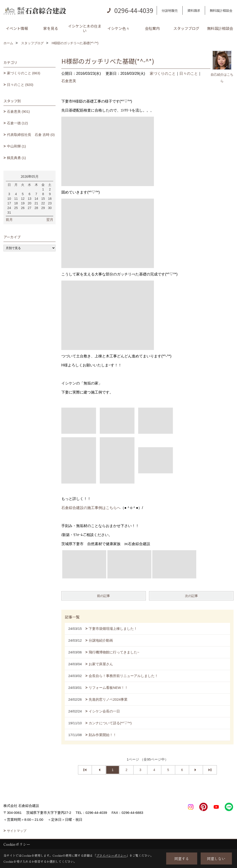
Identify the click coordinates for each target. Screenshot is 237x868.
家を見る (51, 28)
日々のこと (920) (20, 85)
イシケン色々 (118, 28)
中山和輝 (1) (17, 146)
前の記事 (103, 596)
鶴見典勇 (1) (17, 158)
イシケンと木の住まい (85, 28)
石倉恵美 (69, 81)
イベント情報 (17, 28)
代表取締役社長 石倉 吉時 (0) (31, 135)
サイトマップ (17, 831)
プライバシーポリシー (111, 855)
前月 (9, 220)
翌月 (50, 220)
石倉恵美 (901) (18, 111)
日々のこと (189, 73)
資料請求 (194, 10)
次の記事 (191, 596)
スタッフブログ (186, 28)
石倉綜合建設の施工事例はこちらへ (91, 508)
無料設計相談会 (221, 10)
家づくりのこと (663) (24, 73)
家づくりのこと (163, 73)
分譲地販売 (170, 10)
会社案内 (152, 28)
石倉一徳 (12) (17, 123)
